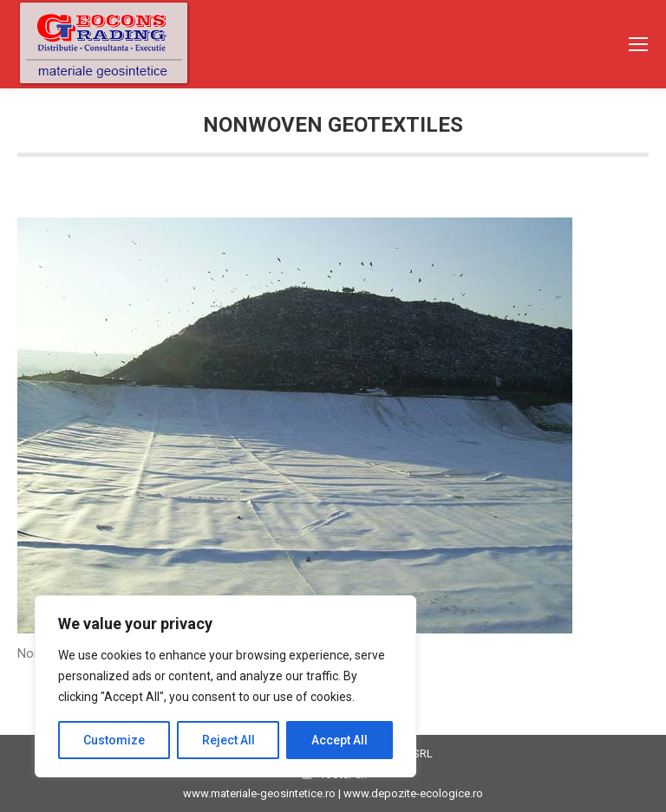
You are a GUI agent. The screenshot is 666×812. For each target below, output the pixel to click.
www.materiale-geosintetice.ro (259, 793)
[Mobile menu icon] (638, 44)
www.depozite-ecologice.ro (413, 793)
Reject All (229, 740)
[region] (225, 686)
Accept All (340, 740)
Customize (114, 740)
